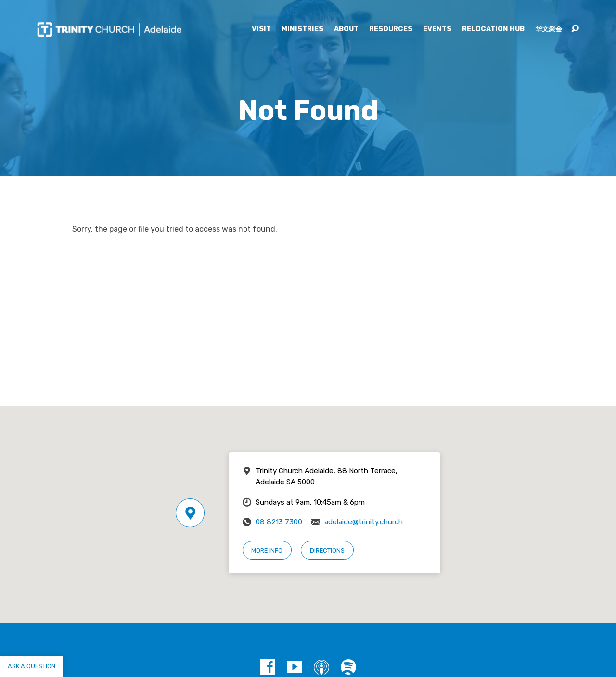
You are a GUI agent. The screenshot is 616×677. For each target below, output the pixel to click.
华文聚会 (549, 29)
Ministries (302, 29)
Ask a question (32, 666)
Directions (327, 551)
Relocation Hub (493, 29)
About (346, 29)
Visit (261, 29)
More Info (267, 551)
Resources (391, 29)
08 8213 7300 (279, 522)
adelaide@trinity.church (364, 522)
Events (437, 29)
